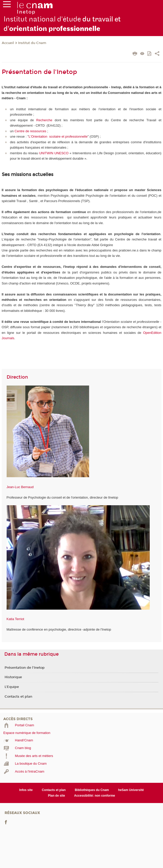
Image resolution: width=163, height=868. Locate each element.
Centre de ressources (30, 131)
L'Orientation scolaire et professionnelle (58, 136)
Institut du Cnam (32, 43)
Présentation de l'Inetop (25, 668)
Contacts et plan (18, 697)
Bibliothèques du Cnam (92, 790)
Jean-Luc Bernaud (20, 487)
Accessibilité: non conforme (95, 796)
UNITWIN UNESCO (54, 153)
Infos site (26, 790)
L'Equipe (12, 687)
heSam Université (131, 790)
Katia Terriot (15, 619)
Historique (13, 677)
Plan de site (57, 796)
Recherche (44, 120)
